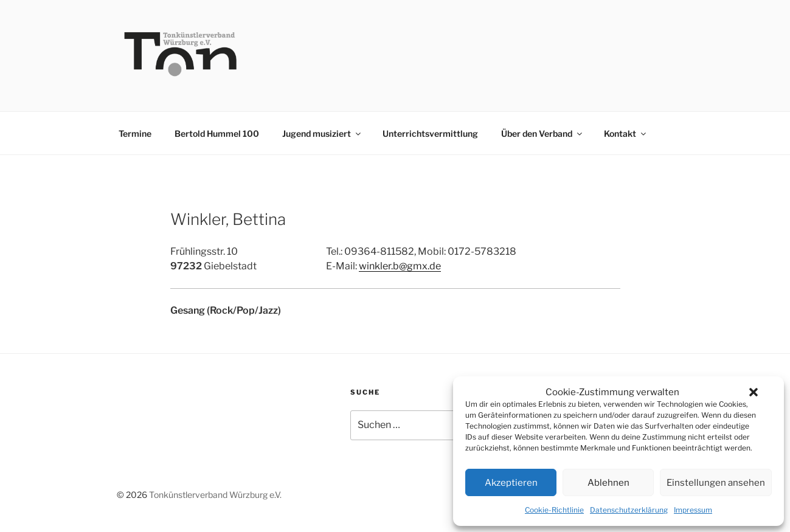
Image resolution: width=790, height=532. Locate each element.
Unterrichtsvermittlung (430, 133)
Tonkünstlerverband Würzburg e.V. (215, 495)
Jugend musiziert (322, 133)
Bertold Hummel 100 (217, 133)
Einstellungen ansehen (716, 483)
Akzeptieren (511, 483)
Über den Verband (542, 133)
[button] (754, 392)
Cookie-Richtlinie (554, 510)
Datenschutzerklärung (629, 510)
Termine (135, 133)
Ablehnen (608, 483)
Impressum (693, 510)
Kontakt (626, 133)
